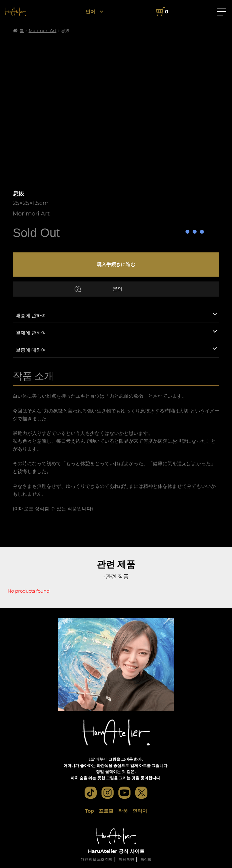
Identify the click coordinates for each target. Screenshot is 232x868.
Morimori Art (43, 31)
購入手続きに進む (116, 264)
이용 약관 (126, 859)
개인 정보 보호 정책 (97, 859)
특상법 (146, 859)
